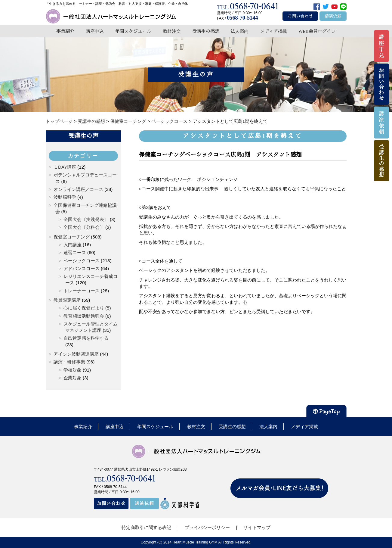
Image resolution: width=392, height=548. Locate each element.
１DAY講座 (65, 167)
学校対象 (73, 370)
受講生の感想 (206, 31)
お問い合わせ (300, 16)
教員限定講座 (67, 300)
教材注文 (172, 31)
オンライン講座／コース (78, 189)
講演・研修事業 (69, 362)
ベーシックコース (82, 261)
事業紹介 (65, 31)
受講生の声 (83, 136)
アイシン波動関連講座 (76, 354)
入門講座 (73, 245)
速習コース (75, 252)
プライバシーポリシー (207, 527)
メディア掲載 (273, 31)
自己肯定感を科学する (86, 338)
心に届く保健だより (84, 308)
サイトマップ (257, 527)
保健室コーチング (72, 237)
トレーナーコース (82, 291)
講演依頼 (333, 16)
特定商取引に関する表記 (146, 527)
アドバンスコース (82, 268)
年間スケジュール (133, 31)
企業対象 (73, 378)
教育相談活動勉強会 (84, 316)
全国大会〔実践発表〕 (86, 219)
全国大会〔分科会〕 (84, 227)
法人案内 (239, 31)
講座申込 (95, 31)
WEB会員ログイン (317, 31)
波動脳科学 (65, 197)
